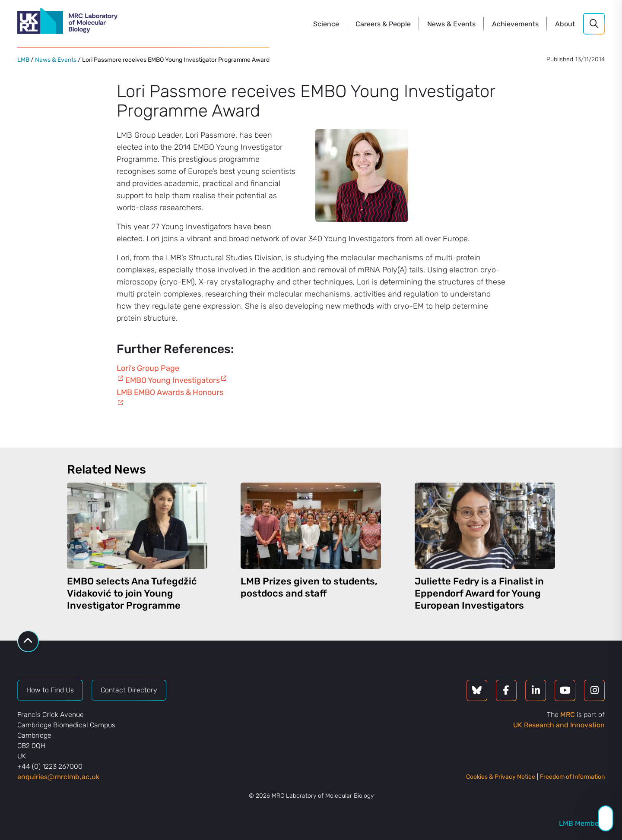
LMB (23, 60)
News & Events (56, 60)
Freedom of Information (572, 777)
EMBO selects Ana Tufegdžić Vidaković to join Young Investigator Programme (132, 593)
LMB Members (582, 823)
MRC (568, 715)
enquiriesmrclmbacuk (58, 777)
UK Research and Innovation (559, 725)
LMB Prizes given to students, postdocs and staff (309, 587)
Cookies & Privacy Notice (501, 777)
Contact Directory (129, 690)
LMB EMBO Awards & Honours (170, 392)
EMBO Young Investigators (173, 380)
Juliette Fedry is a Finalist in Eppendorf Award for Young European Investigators (479, 593)
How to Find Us (50, 690)
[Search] (594, 24)
